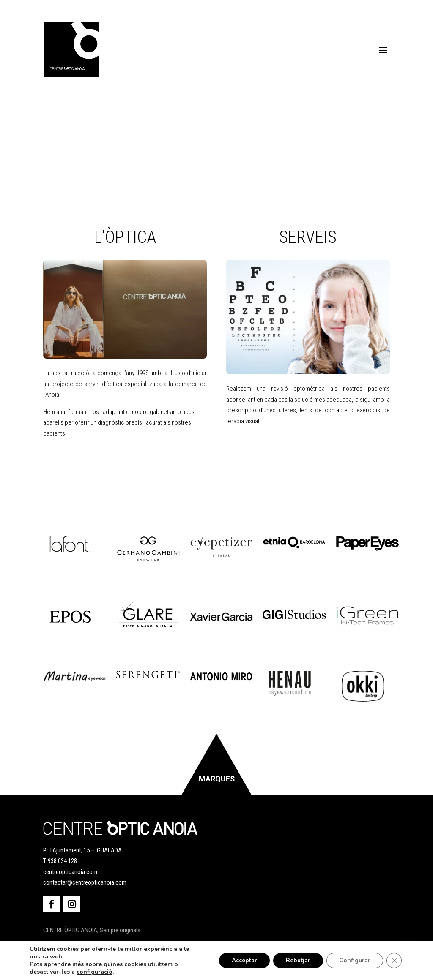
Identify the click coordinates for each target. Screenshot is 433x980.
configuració (95, 972)
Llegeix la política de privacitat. (272, 468)
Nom (192, 482)
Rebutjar (298, 960)
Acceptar (244, 960)
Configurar (355, 960)
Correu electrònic (212, 502)
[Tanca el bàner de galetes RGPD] (394, 961)
